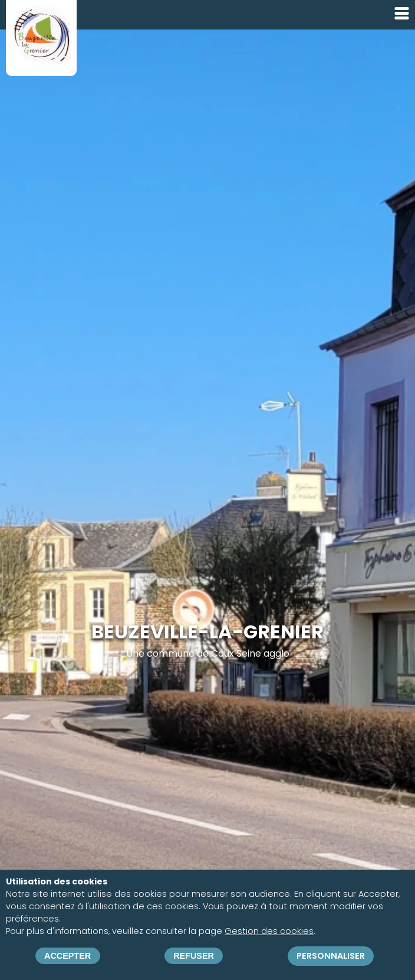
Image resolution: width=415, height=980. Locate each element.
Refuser (194, 956)
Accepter (67, 956)
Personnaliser (331, 956)
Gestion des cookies (269, 931)
